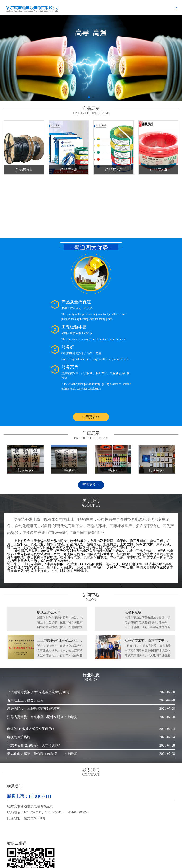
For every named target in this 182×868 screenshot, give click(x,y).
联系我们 (130, 848)
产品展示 (53, 848)
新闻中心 (72, 848)
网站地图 (149, 848)
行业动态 (110, 848)
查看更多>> (91, 426)
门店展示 (91, 848)
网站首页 (15, 848)
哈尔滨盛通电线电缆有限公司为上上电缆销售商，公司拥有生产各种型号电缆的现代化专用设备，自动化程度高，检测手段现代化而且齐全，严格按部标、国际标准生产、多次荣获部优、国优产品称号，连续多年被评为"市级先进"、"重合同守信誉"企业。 (91, 467)
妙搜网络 (75, 861)
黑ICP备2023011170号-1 (111, 861)
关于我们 (34, 848)
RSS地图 (167, 848)
